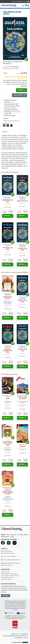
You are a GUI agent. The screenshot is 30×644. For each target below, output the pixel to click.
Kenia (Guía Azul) (22, 201)
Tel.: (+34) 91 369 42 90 (9, 556)
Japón (8, 399)
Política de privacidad (7, 578)
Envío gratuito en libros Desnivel (10, 576)
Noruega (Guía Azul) (22, 301)
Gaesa (11, 102)
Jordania (22, 447)
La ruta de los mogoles (8, 297)
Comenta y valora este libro (11, 69)
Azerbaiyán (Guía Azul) (8, 201)
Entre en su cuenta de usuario (21, 1)
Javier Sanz (7, 62)
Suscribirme (6, 596)
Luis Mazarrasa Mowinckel (13, 63)
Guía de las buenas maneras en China (8, 492)
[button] (23, 5)
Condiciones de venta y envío (9, 574)
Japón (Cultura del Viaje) (22, 398)
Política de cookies (6, 580)
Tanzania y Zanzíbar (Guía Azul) (8, 351)
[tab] (5, 132)
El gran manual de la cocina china (8, 443)
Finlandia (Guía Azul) (8, 248)
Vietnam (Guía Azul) (22, 249)
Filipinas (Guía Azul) (22, 350)
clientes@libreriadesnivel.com (11, 560)
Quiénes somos (5, 572)
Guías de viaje (8, 121)
